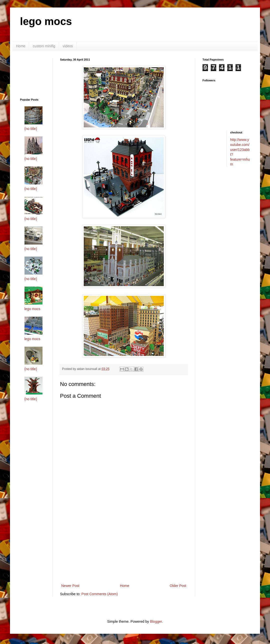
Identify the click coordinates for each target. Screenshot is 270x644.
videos (68, 46)
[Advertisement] (36, 74)
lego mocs (46, 21)
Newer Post (70, 586)
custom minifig (44, 46)
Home (21, 46)
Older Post (178, 586)
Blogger (156, 621)
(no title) (31, 129)
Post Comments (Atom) (100, 594)
